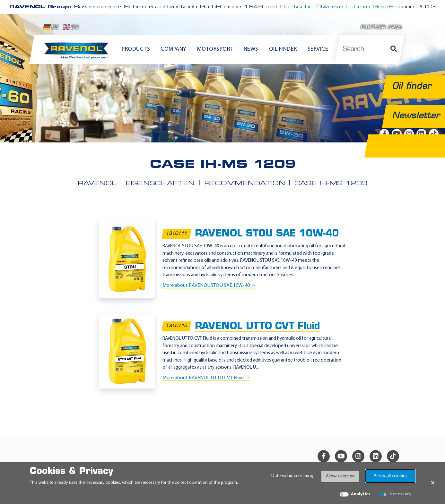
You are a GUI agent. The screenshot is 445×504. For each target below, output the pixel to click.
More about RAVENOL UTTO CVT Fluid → (206, 378)
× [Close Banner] (433, 483)
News (251, 49)
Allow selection (340, 476)
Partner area (381, 28)
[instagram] (358, 456)
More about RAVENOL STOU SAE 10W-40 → (209, 285)
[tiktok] (393, 456)
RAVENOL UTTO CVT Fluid (257, 326)
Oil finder (283, 49)
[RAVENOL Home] (78, 53)
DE (51, 27)
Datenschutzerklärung (292, 476)
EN (70, 27)
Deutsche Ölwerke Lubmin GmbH (337, 7)
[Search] (394, 49)
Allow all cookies (390, 476)
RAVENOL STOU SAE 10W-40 (267, 234)
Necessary (400, 494)
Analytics (361, 494)
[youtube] (341, 456)
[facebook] (324, 456)
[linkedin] (376, 456)
